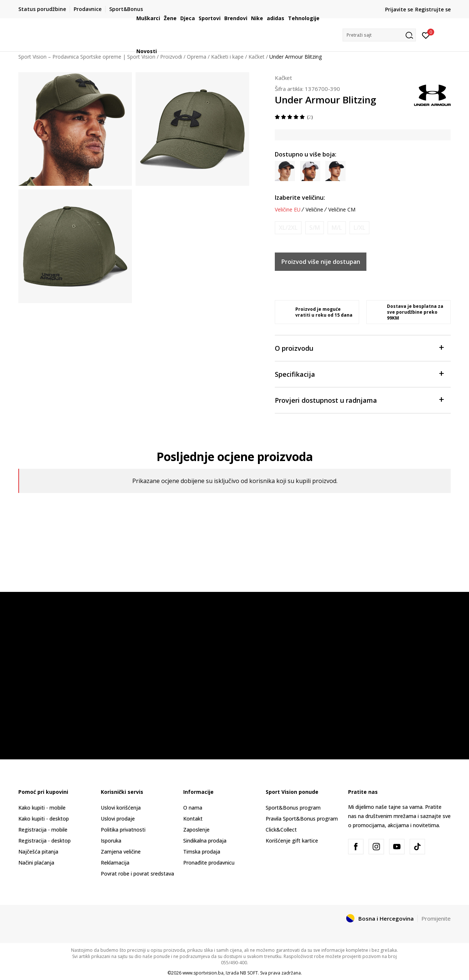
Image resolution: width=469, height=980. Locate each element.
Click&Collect (281, 830)
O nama (193, 808)
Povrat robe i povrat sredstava (137, 874)
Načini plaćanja (36, 863)
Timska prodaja (202, 852)
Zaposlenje (196, 830)
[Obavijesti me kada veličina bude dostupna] (288, 228)
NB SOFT (249, 973)
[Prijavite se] (426, 35)
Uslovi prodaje (118, 819)
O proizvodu (359, 348)
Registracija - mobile (43, 830)
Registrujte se (433, 9)
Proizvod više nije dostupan (321, 262)
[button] (379, 35)
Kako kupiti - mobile (42, 808)
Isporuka (111, 841)
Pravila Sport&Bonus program (302, 819)
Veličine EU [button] (288, 210)
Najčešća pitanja (38, 852)
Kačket (283, 78)
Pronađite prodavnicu (209, 863)
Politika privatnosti (123, 830)
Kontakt (193, 819)
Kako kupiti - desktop (44, 819)
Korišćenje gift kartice (292, 841)
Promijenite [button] (436, 918)
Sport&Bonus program (293, 808)
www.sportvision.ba (203, 973)
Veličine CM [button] (342, 210)
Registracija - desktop (45, 841)
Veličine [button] (314, 210)
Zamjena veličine (121, 852)
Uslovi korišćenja (121, 808)
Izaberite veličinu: (300, 198)
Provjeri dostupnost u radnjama (359, 400)
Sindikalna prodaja (205, 841)
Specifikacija (359, 374)
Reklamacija (115, 863)
